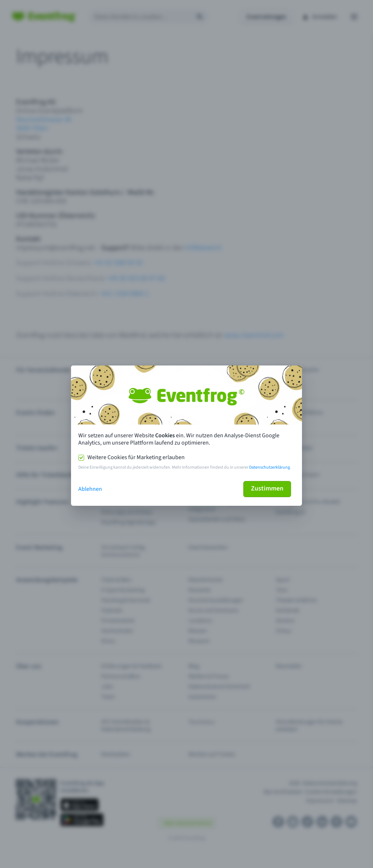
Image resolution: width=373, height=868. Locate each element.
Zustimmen (267, 488)
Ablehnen (90, 489)
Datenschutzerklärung (270, 467)
